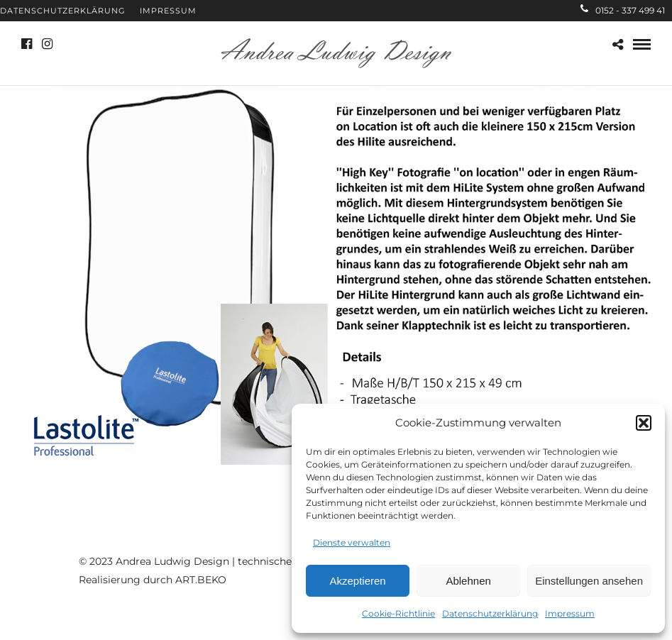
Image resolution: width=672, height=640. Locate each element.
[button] (644, 423)
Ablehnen (468, 581)
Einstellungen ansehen (589, 581)
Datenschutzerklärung (490, 613)
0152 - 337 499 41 (623, 10)
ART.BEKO (201, 580)
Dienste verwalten (352, 542)
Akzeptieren (357, 581)
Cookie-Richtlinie (398, 613)
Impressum (570, 613)
